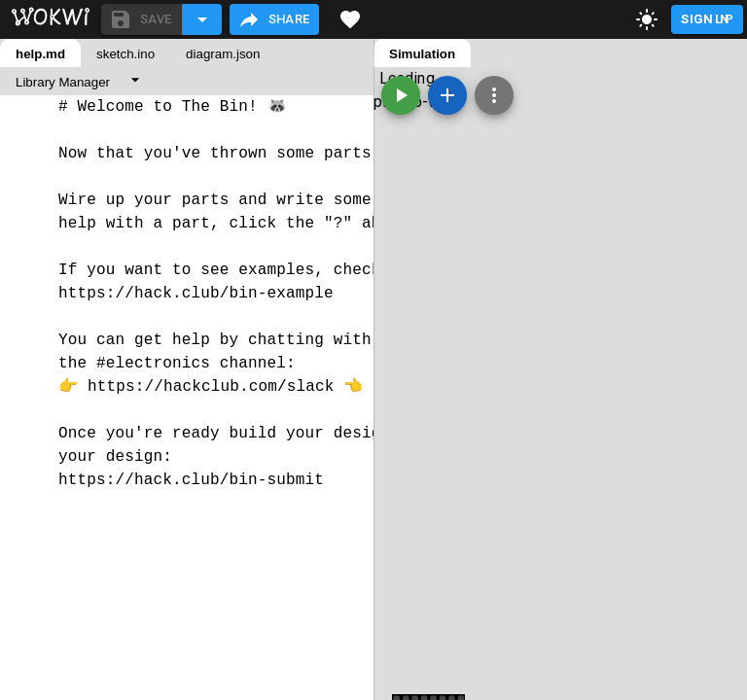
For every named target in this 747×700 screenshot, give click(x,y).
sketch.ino (125, 54)
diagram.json (223, 54)
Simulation (422, 54)
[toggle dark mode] (647, 19)
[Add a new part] (447, 95)
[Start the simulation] (401, 95)
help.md (40, 54)
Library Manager (63, 82)
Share (274, 19)
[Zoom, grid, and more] (494, 95)
